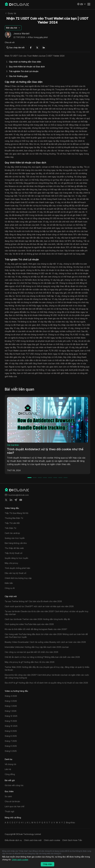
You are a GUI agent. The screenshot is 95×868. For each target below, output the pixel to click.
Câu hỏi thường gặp (18, 76)
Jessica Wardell (21, 34)
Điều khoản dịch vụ (13, 840)
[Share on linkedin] (11, 500)
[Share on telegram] (16, 500)
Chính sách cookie (52, 840)
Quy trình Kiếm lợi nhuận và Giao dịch (27, 67)
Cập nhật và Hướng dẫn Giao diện (25, 62)
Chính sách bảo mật (33, 840)
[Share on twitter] (6, 500)
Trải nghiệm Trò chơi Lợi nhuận (24, 71)
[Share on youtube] (21, 500)
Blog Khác (71, 823)
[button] (81, 4)
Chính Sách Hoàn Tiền (72, 840)
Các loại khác (13, 445)
